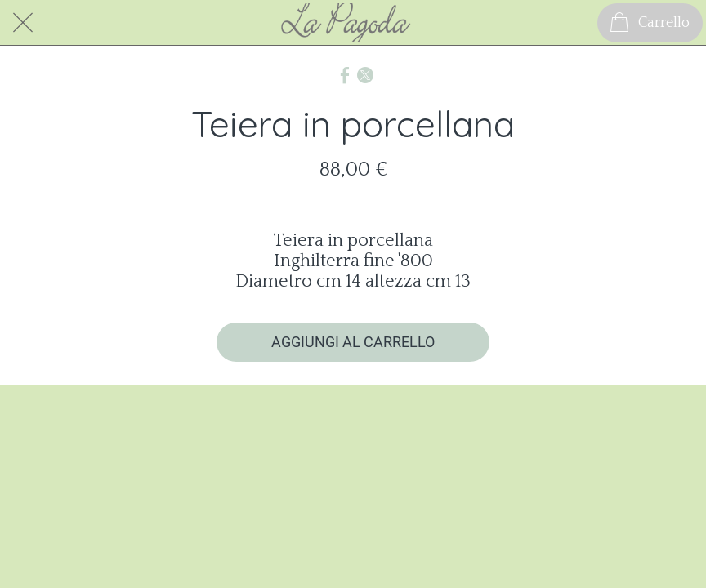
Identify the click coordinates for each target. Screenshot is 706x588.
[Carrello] (650, 23)
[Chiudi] (23, 23)
